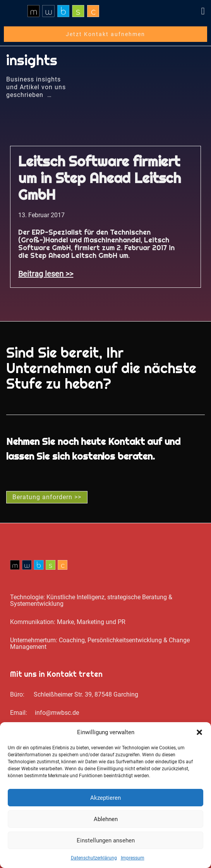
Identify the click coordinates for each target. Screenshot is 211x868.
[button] (199, 732)
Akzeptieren (105, 798)
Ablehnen (106, 819)
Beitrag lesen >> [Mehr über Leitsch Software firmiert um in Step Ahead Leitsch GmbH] (46, 274)
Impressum (133, 858)
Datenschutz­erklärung (94, 858)
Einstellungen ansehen (106, 840)
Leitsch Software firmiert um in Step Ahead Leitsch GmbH (99, 178)
